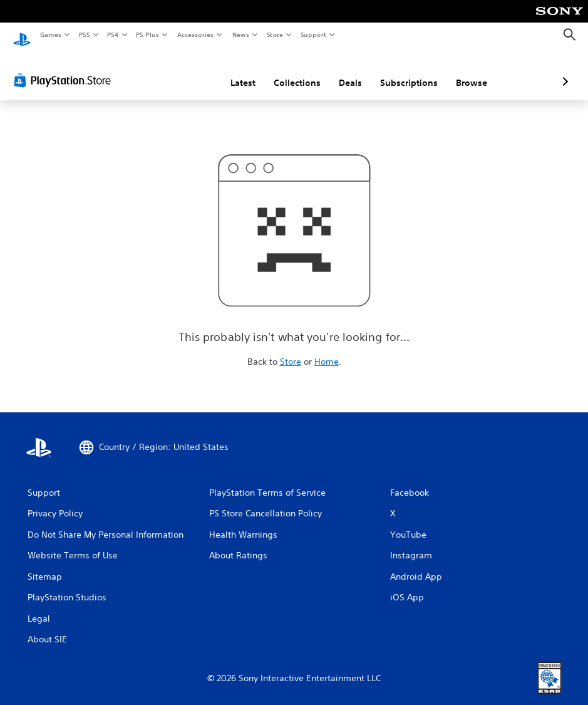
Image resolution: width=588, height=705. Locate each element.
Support (313, 34)
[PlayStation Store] (65, 68)
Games (50, 34)
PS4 (113, 34)
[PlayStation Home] (22, 35)
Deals (284, 71)
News (241, 34)
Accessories (195, 34)
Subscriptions (343, 71)
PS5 (84, 34)
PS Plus (148, 34)
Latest (177, 71)
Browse (405, 71)
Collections (231, 71)
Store (275, 34)
